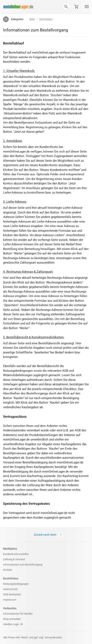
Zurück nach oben (49, 535)
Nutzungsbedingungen (16, 584)
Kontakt (7, 570)
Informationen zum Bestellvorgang (23, 565)
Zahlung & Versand (14, 559)
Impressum (10, 600)
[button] (66, 6)
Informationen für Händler (18, 614)
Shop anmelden (12, 619)
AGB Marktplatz (12, 594)
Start (32, 19)
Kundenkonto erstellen (16, 554)
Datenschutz (10, 589)
